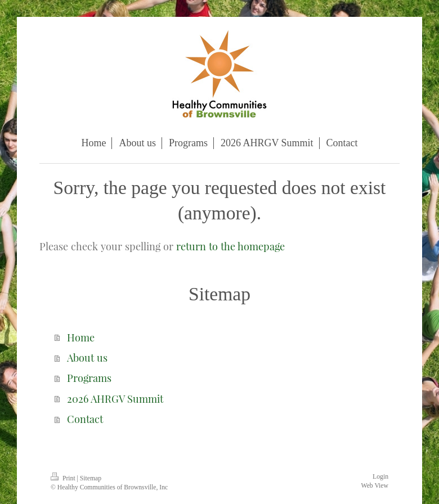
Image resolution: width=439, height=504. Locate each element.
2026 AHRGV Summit (115, 399)
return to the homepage (230, 246)
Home (81, 337)
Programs (89, 378)
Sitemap (91, 478)
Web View (375, 486)
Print (64, 478)
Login (380, 477)
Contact (85, 419)
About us (87, 357)
